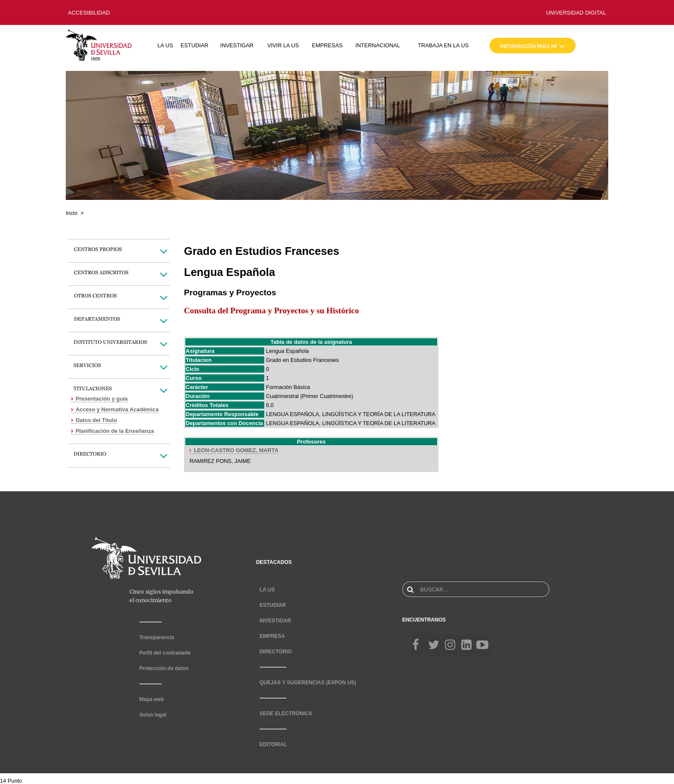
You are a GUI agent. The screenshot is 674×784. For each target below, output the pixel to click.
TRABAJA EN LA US (443, 45)
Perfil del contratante (165, 653)
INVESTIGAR (237, 45)
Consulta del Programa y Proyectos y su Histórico (271, 311)
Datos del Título (96, 420)
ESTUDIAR (195, 45)
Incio (72, 213)
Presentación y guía (102, 399)
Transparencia (157, 637)
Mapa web (152, 699)
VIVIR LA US (283, 45)
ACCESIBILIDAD (89, 13)
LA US (165, 45)
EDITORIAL (273, 744)
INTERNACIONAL (378, 45)
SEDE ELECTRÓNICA (286, 714)
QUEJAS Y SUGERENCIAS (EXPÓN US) (308, 683)
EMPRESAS (327, 45)
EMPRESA (272, 636)
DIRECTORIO (276, 652)
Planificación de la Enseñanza (115, 431)
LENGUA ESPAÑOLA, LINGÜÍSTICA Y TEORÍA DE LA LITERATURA (351, 414)
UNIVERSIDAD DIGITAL (576, 13)
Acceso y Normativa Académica (117, 409)
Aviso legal (153, 715)
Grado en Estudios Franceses (302, 360)
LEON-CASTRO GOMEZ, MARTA (236, 450)
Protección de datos (164, 668)
